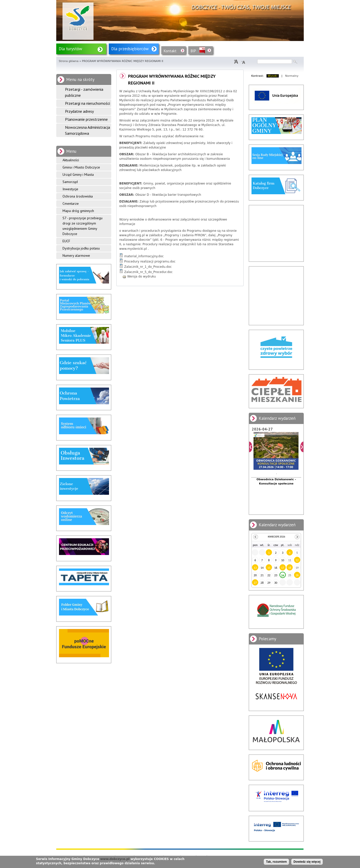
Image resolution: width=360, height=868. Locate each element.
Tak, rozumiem (276, 862)
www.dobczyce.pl (115, 859)
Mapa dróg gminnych (78, 211)
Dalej (302, 447)
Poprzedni (251, 447)
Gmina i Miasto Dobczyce (81, 167)
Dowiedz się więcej (307, 862)
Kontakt (170, 51)
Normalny (292, 76)
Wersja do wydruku (139, 276)
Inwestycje (70, 189)
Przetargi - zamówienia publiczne (84, 92)
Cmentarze (71, 203)
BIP (193, 51)
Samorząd (70, 182)
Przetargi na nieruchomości (87, 103)
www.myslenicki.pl (133, 249)
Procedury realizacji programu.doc (150, 261)
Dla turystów (70, 49)
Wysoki (273, 76)
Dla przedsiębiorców (130, 49)
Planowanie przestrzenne (86, 119)
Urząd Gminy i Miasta (78, 174)
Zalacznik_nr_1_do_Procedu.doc (148, 267)
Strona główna (69, 61)
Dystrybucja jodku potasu (81, 248)
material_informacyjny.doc (144, 256)
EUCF (66, 241)
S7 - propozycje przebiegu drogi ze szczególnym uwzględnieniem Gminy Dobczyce (82, 226)
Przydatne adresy (79, 111)
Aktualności (71, 160)
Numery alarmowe (76, 255)
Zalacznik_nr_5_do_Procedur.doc (148, 272)
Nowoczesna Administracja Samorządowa (87, 130)
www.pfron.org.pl (132, 235)
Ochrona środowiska (78, 196)
